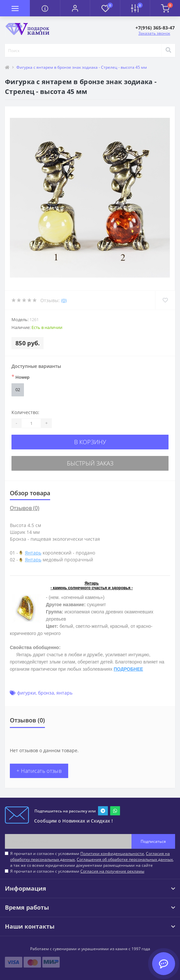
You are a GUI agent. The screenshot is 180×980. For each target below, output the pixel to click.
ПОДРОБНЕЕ (129, 669)
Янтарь (33, 553)
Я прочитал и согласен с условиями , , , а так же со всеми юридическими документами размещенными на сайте (92, 859)
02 (18, 390)
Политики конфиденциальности (112, 853)
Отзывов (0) (25, 508)
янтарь (64, 693)
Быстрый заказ (90, 463)
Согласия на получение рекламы (112, 871)
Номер (20, 377)
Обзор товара (30, 493)
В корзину (90, 442)
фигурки (26, 693)
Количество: (25, 412)
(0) (64, 300)
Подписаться (153, 841)
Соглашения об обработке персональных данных (125, 859)
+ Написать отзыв (39, 771)
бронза (46, 693)
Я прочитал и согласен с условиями (77, 871)
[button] (75, 8)
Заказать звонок (154, 33)
